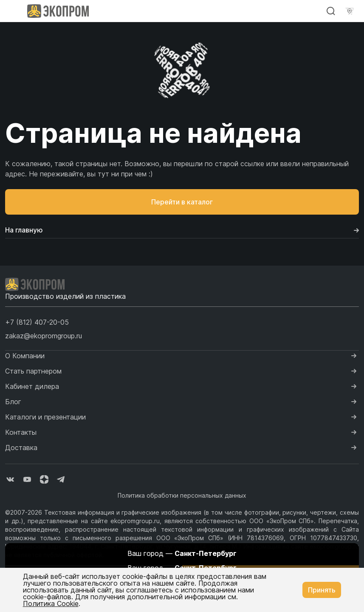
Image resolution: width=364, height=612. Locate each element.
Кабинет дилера (32, 386)
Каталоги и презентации (45, 417)
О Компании (25, 356)
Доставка (21, 448)
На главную (182, 230)
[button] (37, 322)
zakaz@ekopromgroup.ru (44, 336)
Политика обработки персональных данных (182, 495)
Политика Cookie (51, 603)
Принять (322, 590)
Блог (13, 402)
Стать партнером (33, 371)
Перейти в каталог (182, 202)
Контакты (21, 432)
